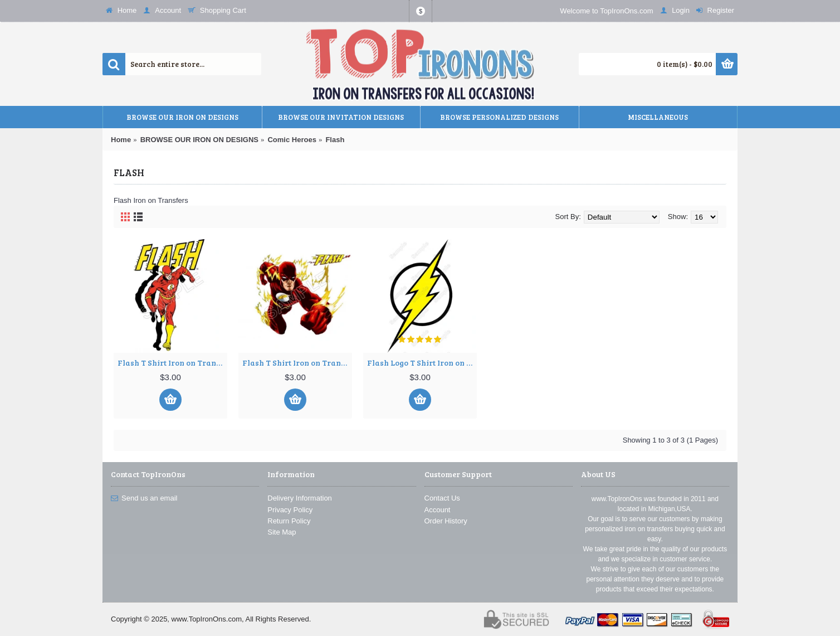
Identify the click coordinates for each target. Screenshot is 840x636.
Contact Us (442, 498)
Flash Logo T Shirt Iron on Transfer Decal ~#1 (422, 363)
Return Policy (289, 521)
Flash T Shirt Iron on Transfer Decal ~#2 (297, 363)
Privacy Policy (290, 510)
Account (438, 510)
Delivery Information (300, 498)
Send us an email (144, 498)
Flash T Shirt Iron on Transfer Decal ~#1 (172, 363)
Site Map (282, 532)
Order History (446, 521)
